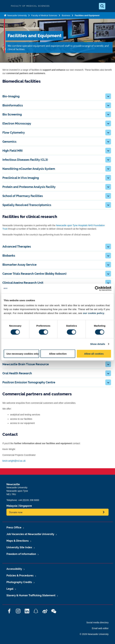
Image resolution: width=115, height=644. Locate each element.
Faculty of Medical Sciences (44, 15)
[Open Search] (102, 6)
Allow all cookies (94, 354)
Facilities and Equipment (87, 15)
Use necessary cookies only (23, 354)
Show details (98, 344)
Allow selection (58, 354)
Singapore (26, 506)
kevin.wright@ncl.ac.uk (14, 461)
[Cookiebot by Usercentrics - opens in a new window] (97, 288)
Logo (5, 6)
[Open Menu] (110, 6)
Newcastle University (17, 15)
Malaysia (12, 506)
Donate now (16, 512)
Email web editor (100, 628)
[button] (108, 96)
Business (66, 15)
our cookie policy (94, 313)
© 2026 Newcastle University (94, 634)
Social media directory (97, 622)
